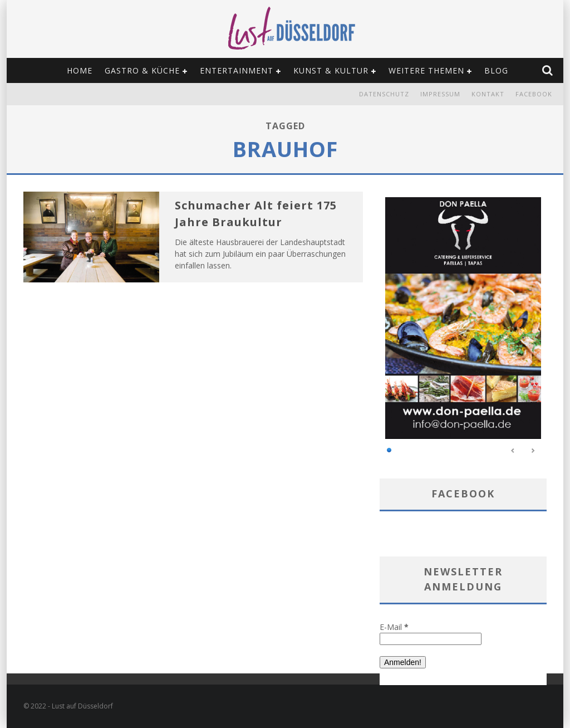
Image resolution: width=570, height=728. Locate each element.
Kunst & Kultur (331, 70)
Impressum (440, 94)
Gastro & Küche (142, 70)
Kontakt (488, 94)
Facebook (534, 94)
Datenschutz (384, 94)
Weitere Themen (426, 70)
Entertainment (237, 70)
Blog (496, 70)
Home (80, 70)
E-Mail (394, 627)
